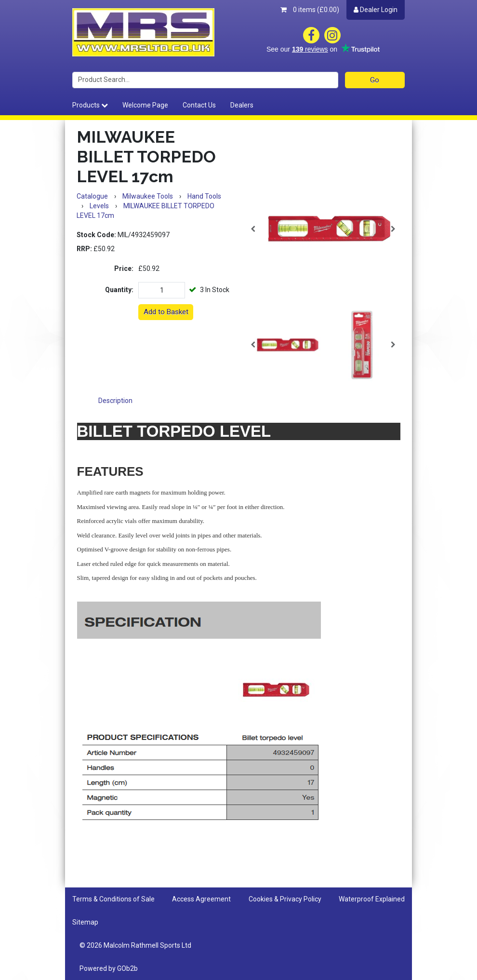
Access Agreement (201, 899)
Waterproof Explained (372, 899)
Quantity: (119, 290)
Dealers (242, 105)
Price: (124, 268)
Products (90, 105)
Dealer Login (376, 10)
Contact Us (199, 105)
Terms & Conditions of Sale (113, 899)
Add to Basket (166, 312)
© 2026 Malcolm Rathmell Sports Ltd (135, 945)
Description (115, 401)
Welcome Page (145, 105)
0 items (310, 10)
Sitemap (85, 922)
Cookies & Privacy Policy (285, 899)
